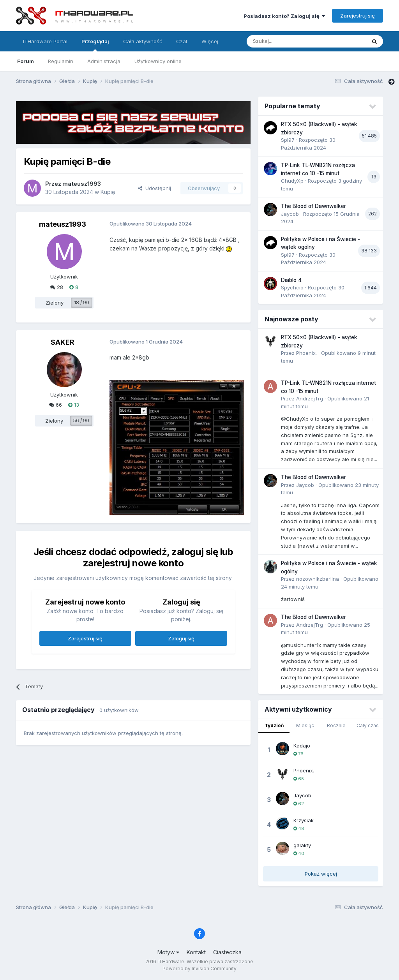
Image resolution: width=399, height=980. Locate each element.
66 (56, 405)
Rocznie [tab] (336, 725)
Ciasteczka (227, 952)
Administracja (104, 61)
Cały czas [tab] (368, 725)
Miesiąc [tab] (305, 725)
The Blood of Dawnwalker (313, 206)
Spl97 (288, 140)
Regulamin (61, 61)
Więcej (210, 41)
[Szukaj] (287, 41)
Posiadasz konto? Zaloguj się (284, 16)
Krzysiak (304, 820)
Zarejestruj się (358, 16)
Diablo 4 (291, 280)
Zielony (55, 303)
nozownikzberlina (318, 579)
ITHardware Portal (45, 41)
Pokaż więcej (321, 874)
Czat (182, 41)
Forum (26, 61)
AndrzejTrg (310, 398)
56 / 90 (81, 420)
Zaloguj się (181, 638)
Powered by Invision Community (199, 969)
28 (57, 287)
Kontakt (196, 952)
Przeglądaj (95, 45)
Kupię (108, 192)
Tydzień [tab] (274, 725)
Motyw (168, 952)
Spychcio (292, 287)
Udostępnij (154, 188)
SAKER (63, 342)
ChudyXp (292, 181)
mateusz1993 (82, 184)
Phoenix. (306, 353)
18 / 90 (82, 302)
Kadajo (302, 746)
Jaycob (290, 214)
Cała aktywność (143, 41)
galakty (302, 845)
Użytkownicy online (158, 61)
